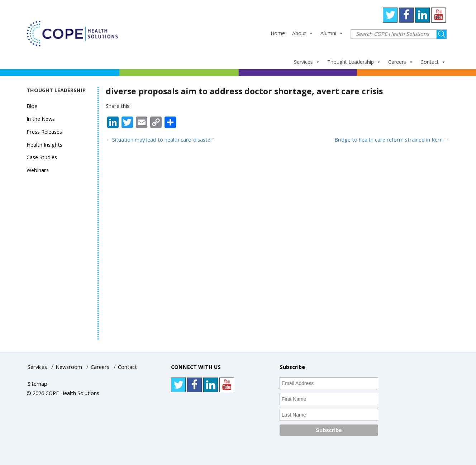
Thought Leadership (354, 62)
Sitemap (37, 384)
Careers (401, 62)
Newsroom (69, 367)
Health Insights (44, 145)
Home (278, 33)
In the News (41, 119)
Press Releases (44, 132)
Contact (433, 62)
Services (307, 62)
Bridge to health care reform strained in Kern (392, 140)
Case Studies (42, 157)
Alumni (332, 33)
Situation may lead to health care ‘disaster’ (160, 140)
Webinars (38, 170)
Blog (32, 106)
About (303, 33)
